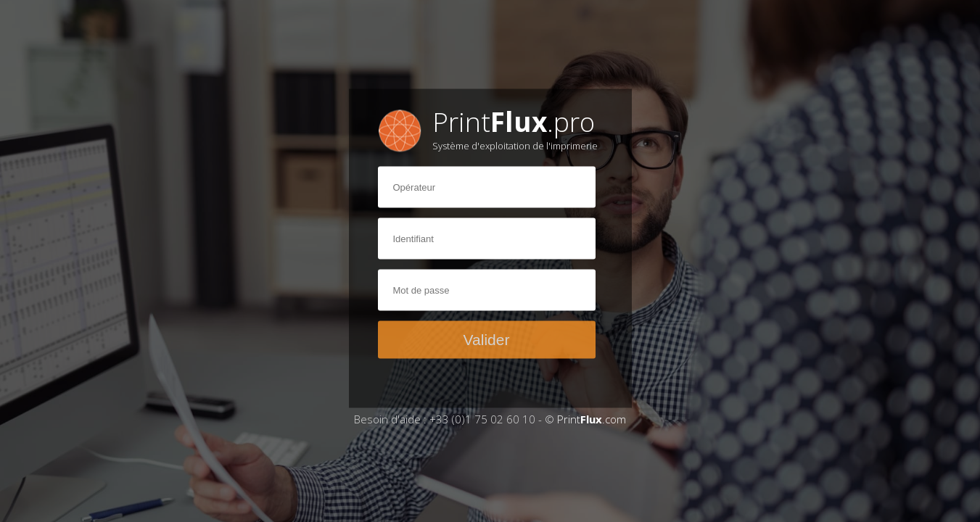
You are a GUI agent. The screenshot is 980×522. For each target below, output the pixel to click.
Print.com (592, 419)
